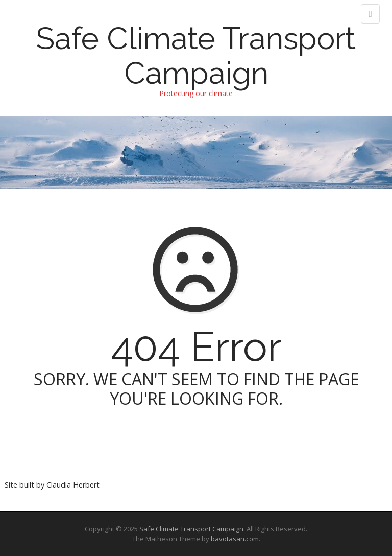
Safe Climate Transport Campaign (196, 56)
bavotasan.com (235, 539)
